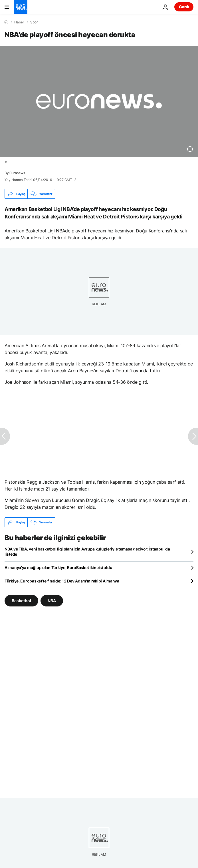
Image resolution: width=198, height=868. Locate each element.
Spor (34, 22)
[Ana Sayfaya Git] (21, 7)
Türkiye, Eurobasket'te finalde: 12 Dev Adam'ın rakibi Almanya (62, 581)
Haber (19, 22)
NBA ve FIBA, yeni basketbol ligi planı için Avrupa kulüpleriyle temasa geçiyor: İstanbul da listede (87, 551)
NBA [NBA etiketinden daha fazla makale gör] (52, 601)
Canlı (184, 7)
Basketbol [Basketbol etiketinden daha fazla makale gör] (21, 601)
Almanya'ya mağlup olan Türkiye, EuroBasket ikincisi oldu (58, 567)
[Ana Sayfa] (6, 22)
